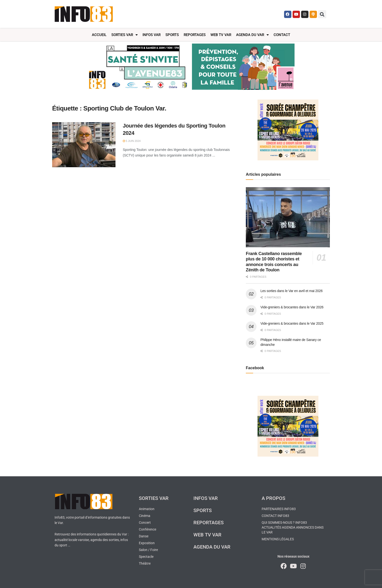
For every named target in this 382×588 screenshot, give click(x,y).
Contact (282, 35)
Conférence (148, 529)
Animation (147, 509)
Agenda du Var (252, 35)
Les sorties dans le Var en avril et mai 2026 (291, 291)
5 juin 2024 (132, 141)
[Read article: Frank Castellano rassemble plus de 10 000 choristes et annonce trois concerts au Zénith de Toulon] (288, 217)
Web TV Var (221, 35)
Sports (172, 35)
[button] (322, 14)
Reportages (195, 35)
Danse (144, 536)
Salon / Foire (148, 550)
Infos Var (152, 35)
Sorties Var (124, 35)
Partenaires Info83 (279, 509)
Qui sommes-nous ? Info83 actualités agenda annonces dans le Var (293, 527)
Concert (145, 523)
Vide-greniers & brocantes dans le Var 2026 (292, 307)
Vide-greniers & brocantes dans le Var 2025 (292, 323)
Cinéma (145, 516)
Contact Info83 (275, 516)
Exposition (147, 543)
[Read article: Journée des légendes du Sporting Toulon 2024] (84, 145)
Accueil (99, 35)
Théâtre (145, 563)
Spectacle (146, 557)
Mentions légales (278, 539)
